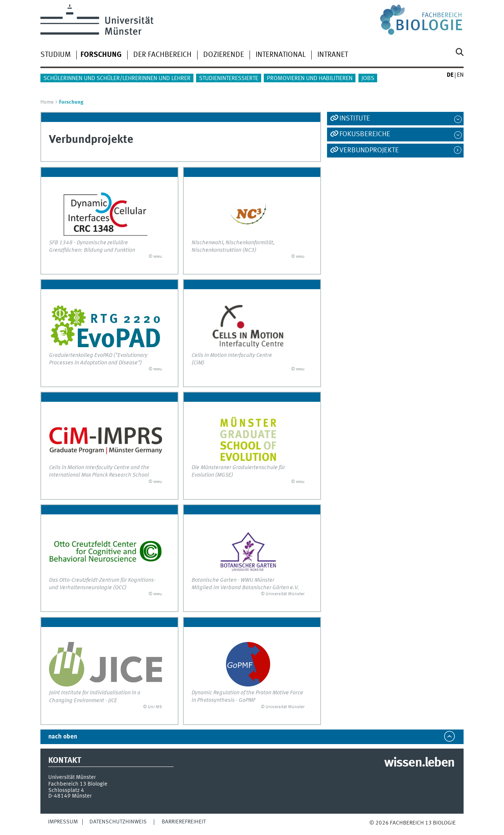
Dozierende (224, 55)
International (281, 55)
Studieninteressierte (229, 79)
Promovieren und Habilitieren (310, 79)
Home (47, 102)
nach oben (63, 737)
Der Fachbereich (162, 55)
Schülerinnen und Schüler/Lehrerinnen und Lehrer (117, 79)
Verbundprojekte (369, 150)
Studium (56, 55)
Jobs (368, 79)
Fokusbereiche (365, 134)
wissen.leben (419, 763)
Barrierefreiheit (184, 822)
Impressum (63, 822)
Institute (355, 119)
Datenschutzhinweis (118, 822)
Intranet (333, 55)
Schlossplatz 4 (66, 790)
